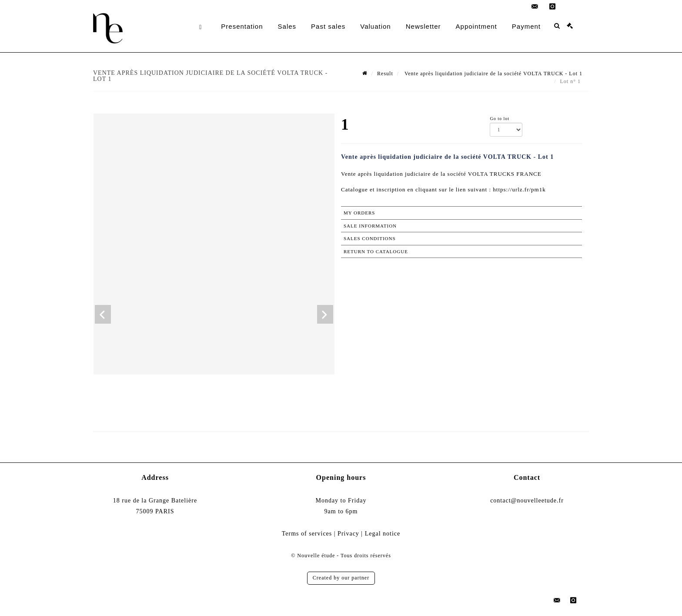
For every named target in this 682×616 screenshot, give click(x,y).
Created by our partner (341, 578)
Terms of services (307, 534)
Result (385, 74)
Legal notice (383, 534)
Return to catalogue (376, 251)
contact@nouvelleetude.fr (527, 500)
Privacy (348, 534)
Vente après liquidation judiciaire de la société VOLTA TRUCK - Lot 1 (493, 74)
